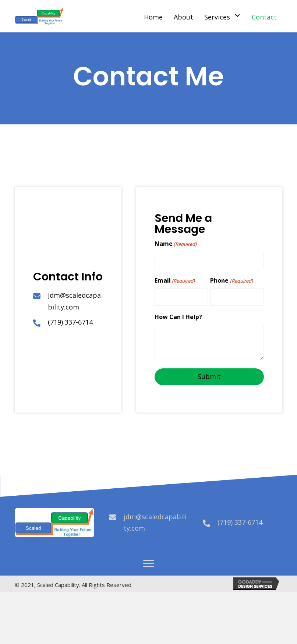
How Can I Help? (178, 317)
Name (176, 244)
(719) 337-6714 (70, 322)
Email (175, 281)
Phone (231, 281)
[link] (154, 15)
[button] (149, 564)
